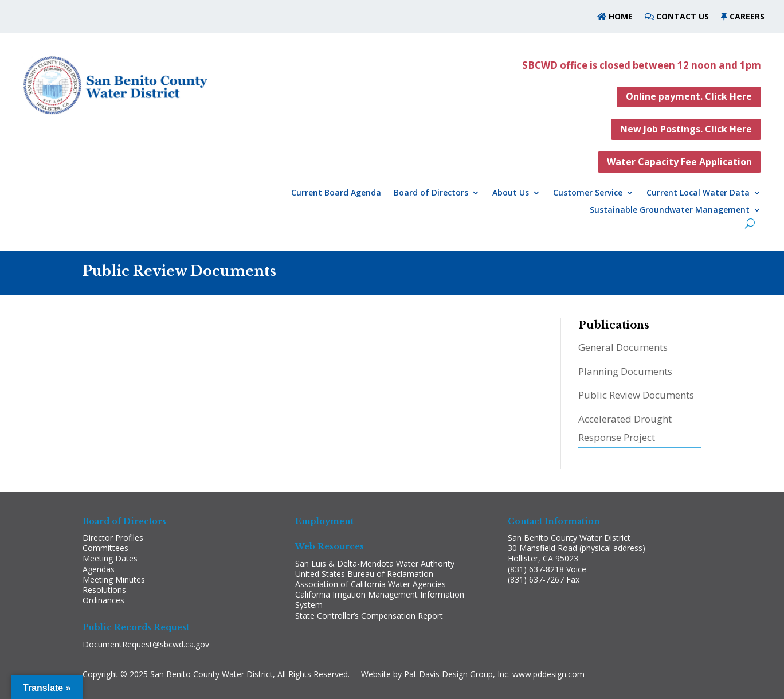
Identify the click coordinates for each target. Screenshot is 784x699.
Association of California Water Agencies (371, 584)
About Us (511, 193)
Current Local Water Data (698, 193)
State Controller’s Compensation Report (369, 616)
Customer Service (588, 193)
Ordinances (103, 600)
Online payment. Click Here (689, 96)
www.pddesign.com (548, 674)
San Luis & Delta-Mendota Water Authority (375, 563)
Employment (324, 521)
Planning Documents (625, 371)
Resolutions (104, 590)
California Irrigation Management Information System (380, 600)
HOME (620, 16)
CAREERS (747, 16)
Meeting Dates (110, 558)
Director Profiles (113, 538)
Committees (105, 548)
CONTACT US (683, 16)
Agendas (99, 569)
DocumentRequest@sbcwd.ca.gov (146, 644)
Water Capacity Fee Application (679, 162)
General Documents (623, 347)
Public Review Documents (636, 395)
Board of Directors (431, 193)
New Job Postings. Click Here (686, 129)
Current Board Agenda (336, 193)
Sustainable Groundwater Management (670, 210)
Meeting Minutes (114, 579)
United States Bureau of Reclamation (364, 574)
